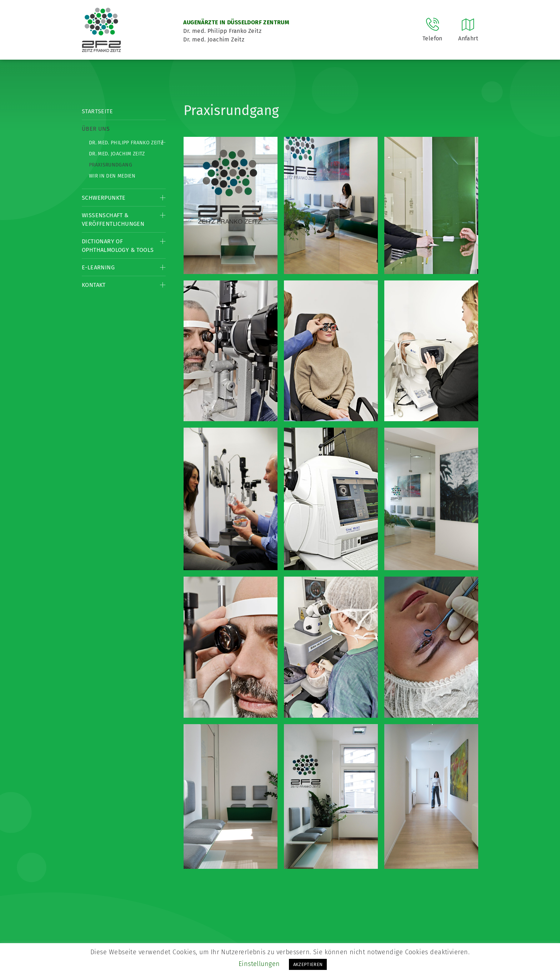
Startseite (97, 111)
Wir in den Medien (112, 176)
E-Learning (98, 267)
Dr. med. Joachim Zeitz (117, 154)
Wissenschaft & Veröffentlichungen (113, 220)
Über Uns (96, 129)
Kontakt (94, 285)
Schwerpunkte (104, 198)
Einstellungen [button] (259, 964)
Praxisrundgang (111, 165)
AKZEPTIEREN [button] (308, 964)
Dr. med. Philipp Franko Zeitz (126, 143)
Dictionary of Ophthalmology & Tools (118, 246)
